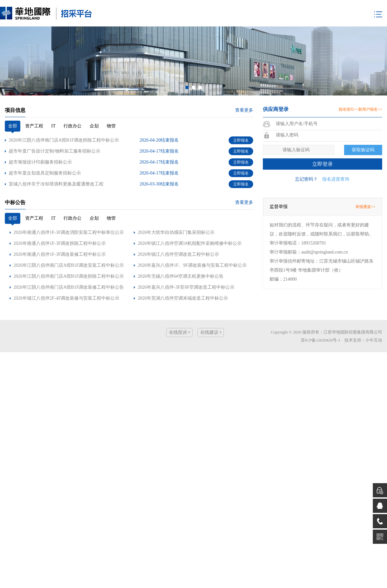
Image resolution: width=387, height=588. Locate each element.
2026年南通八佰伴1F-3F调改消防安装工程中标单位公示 (69, 223)
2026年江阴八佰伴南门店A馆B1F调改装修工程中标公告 (69, 278)
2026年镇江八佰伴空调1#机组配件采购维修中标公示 (190, 234)
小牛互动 (374, 331)
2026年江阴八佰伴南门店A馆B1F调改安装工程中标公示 (69, 256)
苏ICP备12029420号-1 (321, 331)
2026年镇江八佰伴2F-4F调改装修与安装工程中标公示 (66, 289)
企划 (94, 117)
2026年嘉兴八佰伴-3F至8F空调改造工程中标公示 (186, 278)
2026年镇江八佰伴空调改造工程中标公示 (178, 245)
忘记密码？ (306, 170)
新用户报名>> (370, 100)
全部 (13, 117)
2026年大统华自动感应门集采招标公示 (176, 223)
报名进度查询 (336, 170)
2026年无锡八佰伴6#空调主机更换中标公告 (181, 267)
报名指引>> (349, 100)
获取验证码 (363, 140)
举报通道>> (365, 197)
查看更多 (244, 101)
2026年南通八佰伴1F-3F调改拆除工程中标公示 (60, 234)
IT (53, 117)
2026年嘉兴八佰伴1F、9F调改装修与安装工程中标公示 (192, 256)
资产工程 (34, 117)
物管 (111, 117)
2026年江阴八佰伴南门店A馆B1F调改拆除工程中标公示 (69, 267)
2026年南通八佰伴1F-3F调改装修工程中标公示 (60, 245)
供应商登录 (276, 100)
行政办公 (73, 117)
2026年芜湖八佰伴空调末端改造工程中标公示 (183, 289)
